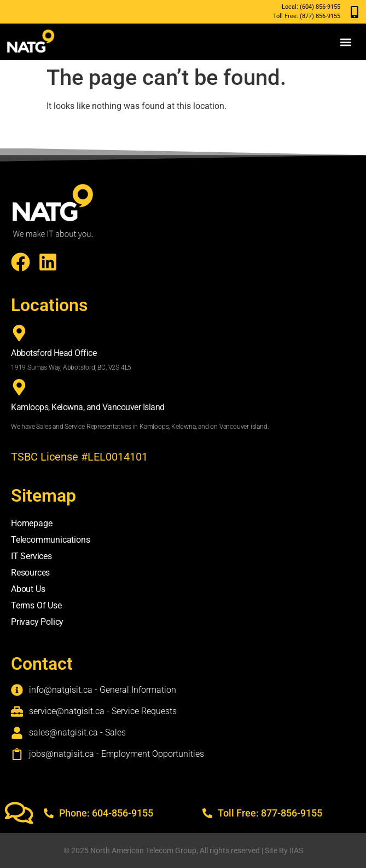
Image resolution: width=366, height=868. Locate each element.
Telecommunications (50, 540)
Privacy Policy (37, 622)
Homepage (31, 523)
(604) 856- (313, 7)
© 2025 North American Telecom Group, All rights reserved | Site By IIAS (183, 850)
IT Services (31, 556)
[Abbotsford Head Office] (19, 333)
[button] (346, 42)
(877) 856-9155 (320, 16)
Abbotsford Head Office (54, 353)
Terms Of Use (36, 605)
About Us (28, 589)
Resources (30, 573)
